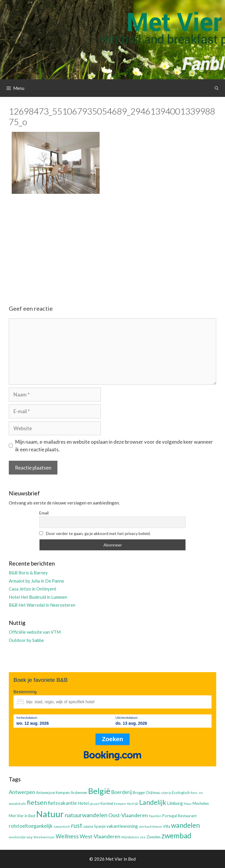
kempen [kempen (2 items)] (120, 804)
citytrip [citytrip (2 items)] (166, 793)
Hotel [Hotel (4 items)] (83, 803)
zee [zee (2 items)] (143, 837)
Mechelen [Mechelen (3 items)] (201, 803)
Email (44, 513)
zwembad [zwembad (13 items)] (176, 836)
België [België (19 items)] (99, 791)
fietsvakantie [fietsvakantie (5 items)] (62, 803)
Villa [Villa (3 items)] (167, 826)
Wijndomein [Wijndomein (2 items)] (130, 837)
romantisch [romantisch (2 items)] (62, 826)
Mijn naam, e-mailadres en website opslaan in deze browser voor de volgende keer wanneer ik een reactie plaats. (114, 446)
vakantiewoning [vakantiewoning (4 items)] (122, 826)
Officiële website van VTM (35, 632)
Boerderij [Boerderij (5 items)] (122, 792)
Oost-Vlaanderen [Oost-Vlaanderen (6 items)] (128, 815)
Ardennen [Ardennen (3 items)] (79, 793)
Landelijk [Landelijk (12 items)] (153, 802)
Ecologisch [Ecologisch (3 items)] (181, 793)
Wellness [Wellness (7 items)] (67, 836)
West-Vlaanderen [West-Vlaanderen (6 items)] (100, 836)
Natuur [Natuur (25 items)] (50, 814)
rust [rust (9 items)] (77, 825)
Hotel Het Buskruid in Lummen (38, 597)
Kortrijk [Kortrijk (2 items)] (133, 804)
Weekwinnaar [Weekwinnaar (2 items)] (44, 837)
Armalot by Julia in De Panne (36, 581)
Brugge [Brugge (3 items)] (139, 793)
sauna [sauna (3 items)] (88, 826)
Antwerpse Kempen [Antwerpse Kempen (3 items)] (53, 793)
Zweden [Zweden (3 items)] (154, 837)
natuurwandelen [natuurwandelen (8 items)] (86, 815)
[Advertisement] (112, 244)
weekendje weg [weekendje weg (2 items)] (21, 837)
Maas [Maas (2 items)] (188, 804)
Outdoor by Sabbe (26, 640)
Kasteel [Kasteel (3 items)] (107, 803)
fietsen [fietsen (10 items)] (37, 802)
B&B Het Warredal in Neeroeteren (42, 605)
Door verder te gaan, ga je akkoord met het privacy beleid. (95, 533)
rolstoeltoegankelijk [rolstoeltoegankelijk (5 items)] (31, 826)
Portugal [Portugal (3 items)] (170, 816)
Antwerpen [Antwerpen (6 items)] (22, 792)
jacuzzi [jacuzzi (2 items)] (95, 804)
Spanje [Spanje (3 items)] (100, 826)
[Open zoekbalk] (217, 88)
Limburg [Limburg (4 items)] (175, 803)
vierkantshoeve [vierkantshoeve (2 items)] (150, 826)
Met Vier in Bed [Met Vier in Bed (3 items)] (22, 816)
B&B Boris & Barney (28, 573)
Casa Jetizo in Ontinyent (33, 589)
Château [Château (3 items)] (153, 793)
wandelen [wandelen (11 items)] (185, 825)
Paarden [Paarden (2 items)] (155, 816)
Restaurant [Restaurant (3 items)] (187, 816)
